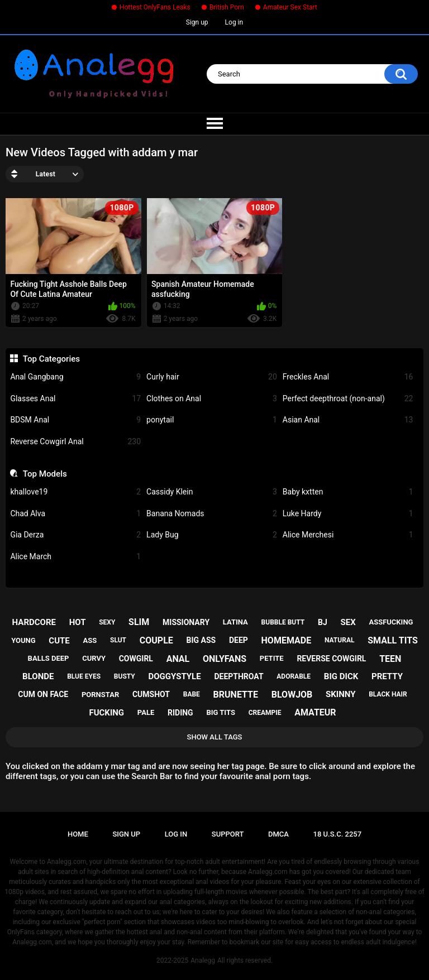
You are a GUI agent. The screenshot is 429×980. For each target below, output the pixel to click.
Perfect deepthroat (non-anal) (348, 399)
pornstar (100, 695)
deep (239, 640)
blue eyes (84, 676)
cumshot (151, 694)
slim (139, 622)
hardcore (34, 622)
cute (59, 641)
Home (78, 834)
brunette (236, 695)
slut (118, 640)
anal (178, 659)
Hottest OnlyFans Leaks (155, 7)
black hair (388, 694)
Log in (234, 22)
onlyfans (225, 659)
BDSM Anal (75, 420)
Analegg (203, 960)
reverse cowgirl (331, 659)
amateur (315, 712)
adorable (294, 676)
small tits (393, 640)
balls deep (49, 658)
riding (180, 713)
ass (90, 640)
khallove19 (75, 492)
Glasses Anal (75, 399)
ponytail (212, 420)
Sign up (197, 22)
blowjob (292, 695)
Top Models (45, 474)
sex (348, 622)
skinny (340, 694)
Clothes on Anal (212, 399)
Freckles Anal (348, 377)
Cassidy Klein (212, 492)
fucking (106, 713)
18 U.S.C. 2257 (338, 834)
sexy (107, 622)
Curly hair (212, 377)
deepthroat (239, 676)
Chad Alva (75, 514)
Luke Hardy (348, 514)
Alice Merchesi (348, 535)
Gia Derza (75, 535)
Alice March (75, 557)
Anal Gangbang (75, 377)
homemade (287, 640)
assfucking (391, 622)
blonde (38, 676)
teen (390, 659)
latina (235, 622)
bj (323, 622)
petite (272, 658)
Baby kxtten (348, 492)
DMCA (278, 834)
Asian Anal (348, 420)
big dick (341, 676)
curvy (94, 658)
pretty (387, 676)
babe (192, 694)
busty (125, 676)
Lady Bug (212, 535)
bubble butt (283, 622)
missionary (186, 622)
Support (228, 834)
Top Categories (51, 359)
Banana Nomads (212, 514)
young (23, 640)
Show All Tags (215, 737)
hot (78, 622)
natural (340, 640)
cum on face (43, 694)
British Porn (227, 7)
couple (156, 640)
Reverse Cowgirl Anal (75, 442)
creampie (265, 713)
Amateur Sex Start (290, 7)
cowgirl (136, 659)
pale (146, 712)
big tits (220, 712)
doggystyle (174, 676)
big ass (201, 640)
